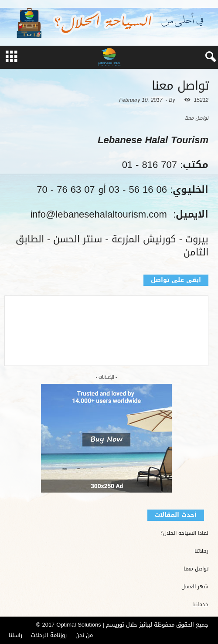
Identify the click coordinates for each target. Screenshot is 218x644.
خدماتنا (200, 605)
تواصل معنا (196, 569)
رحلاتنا (201, 551)
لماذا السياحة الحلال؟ (184, 533)
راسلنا (15, 635)
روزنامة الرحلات (49, 635)
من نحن (84, 635)
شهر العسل (195, 587)
